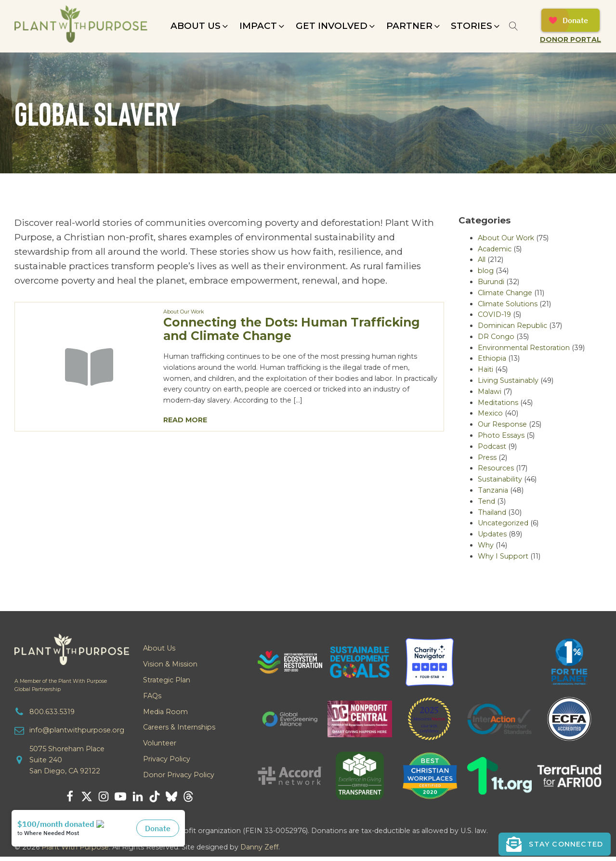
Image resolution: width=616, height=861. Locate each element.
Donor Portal (570, 39)
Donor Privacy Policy (179, 775)
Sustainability (500, 479)
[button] (200, 26)
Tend (486, 501)
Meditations (498, 403)
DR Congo (496, 337)
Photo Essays (501, 435)
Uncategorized (503, 523)
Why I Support (503, 556)
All (482, 260)
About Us (159, 648)
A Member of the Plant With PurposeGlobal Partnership (61, 685)
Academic (495, 249)
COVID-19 (494, 314)
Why (486, 545)
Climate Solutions (508, 304)
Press (487, 457)
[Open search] (514, 26)
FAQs (152, 696)
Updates (492, 534)
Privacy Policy (167, 759)
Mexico (490, 413)
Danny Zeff (259, 847)
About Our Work (184, 312)
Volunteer (160, 743)
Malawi (490, 391)
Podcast (492, 446)
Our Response (502, 424)
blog (486, 271)
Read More (185, 420)
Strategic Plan (167, 680)
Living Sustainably (508, 380)
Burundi (491, 282)
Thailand (492, 512)
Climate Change (505, 293)
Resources (496, 468)
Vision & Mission (170, 664)
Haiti (485, 369)
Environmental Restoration (524, 348)
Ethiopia (492, 358)
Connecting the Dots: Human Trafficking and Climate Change (292, 329)
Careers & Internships (179, 727)
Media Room (165, 712)
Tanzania (493, 490)
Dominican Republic (512, 326)
